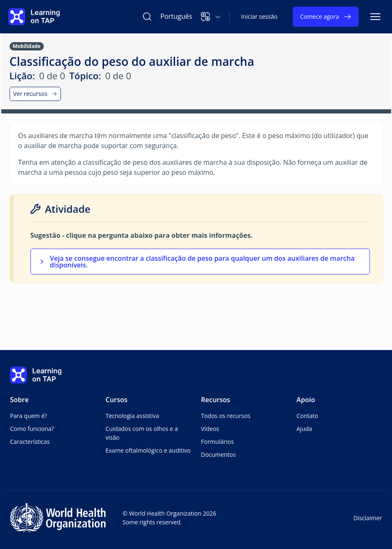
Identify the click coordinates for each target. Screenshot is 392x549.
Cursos (117, 400)
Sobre (19, 400)
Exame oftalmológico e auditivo (148, 450)
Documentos (218, 455)
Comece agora (326, 17)
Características (30, 442)
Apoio (306, 400)
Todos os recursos (226, 416)
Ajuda (304, 429)
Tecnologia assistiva (132, 416)
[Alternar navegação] (375, 17)
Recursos (216, 400)
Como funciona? (32, 429)
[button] (211, 17)
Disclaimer (368, 518)
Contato (307, 416)
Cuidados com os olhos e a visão (142, 433)
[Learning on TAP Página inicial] (34, 17)
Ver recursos (35, 94)
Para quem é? (29, 416)
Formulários (217, 442)
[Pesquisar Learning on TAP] (147, 17)
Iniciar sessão (259, 16)
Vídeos (210, 429)
